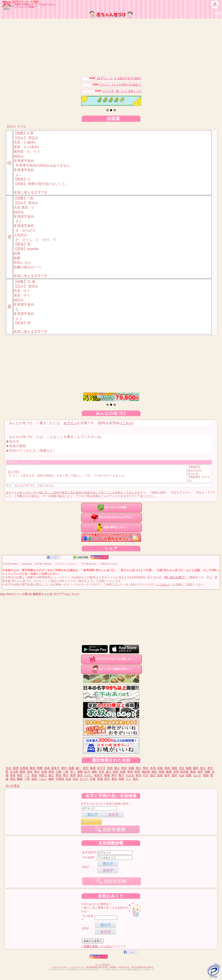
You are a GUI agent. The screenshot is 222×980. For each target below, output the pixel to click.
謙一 (78, 768)
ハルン (43, 779)
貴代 (64, 768)
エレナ (197, 775)
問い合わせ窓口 (174, 577)
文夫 (8, 768)
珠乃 (107, 779)
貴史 (30, 772)
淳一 (73, 772)
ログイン (70, 423)
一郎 (27, 779)
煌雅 (71, 768)
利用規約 (113, 967)
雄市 (20, 775)
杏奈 (34, 775)
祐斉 (34, 779)
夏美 (23, 772)
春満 (93, 768)
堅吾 (130, 772)
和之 (37, 772)
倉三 (109, 772)
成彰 (94, 772)
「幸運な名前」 (91, 946)
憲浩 (58, 775)
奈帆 (207, 772)
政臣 (154, 772)
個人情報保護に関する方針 (97, 967)
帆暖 (20, 779)
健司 (196, 768)
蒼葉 (193, 772)
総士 (203, 768)
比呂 (68, 779)
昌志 (80, 775)
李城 (100, 779)
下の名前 (88, 857)
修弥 (51, 779)
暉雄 (107, 775)
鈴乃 (87, 772)
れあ (182, 775)
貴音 (124, 768)
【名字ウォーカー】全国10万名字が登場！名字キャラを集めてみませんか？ (140, 78)
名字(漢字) (89, 852)
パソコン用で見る (102, 964)
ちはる (130, 775)
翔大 (146, 768)
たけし (88, 775)
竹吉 (101, 772)
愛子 (121, 775)
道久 (136, 779)
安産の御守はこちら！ (112, 527)
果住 (114, 779)
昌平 (167, 775)
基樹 (174, 768)
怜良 (13, 775)
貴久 (139, 768)
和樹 (80, 772)
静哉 (162, 772)
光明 (176, 772)
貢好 (174, 775)
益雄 (160, 775)
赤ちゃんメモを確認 (112, 507)
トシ (129, 779)
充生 (182, 768)
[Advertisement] (111, 47)
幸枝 (167, 768)
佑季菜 (24, 768)
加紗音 (146, 772)
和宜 (51, 772)
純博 (16, 768)
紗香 (123, 772)
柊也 (139, 775)
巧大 (146, 775)
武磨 (189, 775)
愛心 (117, 768)
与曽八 (43, 775)
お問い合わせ (124, 967)
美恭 (47, 768)
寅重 (189, 768)
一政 (66, 772)
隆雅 (169, 772)
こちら (127, 423)
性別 (85, 867)
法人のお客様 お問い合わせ (142, 967)
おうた (84, 779)
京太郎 (14, 772)
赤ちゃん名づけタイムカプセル (112, 517)
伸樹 (121, 779)
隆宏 (33, 768)
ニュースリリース (77, 967)
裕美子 (55, 768)
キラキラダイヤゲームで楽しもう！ (112, 659)
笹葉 (160, 768)
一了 (27, 775)
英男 (73, 775)
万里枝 (60, 779)
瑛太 (13, 779)
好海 (44, 772)
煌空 (86, 768)
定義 (93, 779)
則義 (131, 768)
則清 (110, 768)
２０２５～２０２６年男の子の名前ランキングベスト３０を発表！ (139, 85)
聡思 (116, 772)
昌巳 (153, 775)
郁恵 (137, 772)
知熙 (206, 775)
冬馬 (153, 768)
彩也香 (184, 772)
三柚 (58, 772)
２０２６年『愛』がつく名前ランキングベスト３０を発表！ (137, 91)
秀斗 (114, 775)
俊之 (51, 775)
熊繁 (40, 768)
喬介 (66, 775)
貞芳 (200, 772)
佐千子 (101, 768)
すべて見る (13, 786)
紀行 (76, 779)
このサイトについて (60, 967)
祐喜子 (98, 775)
